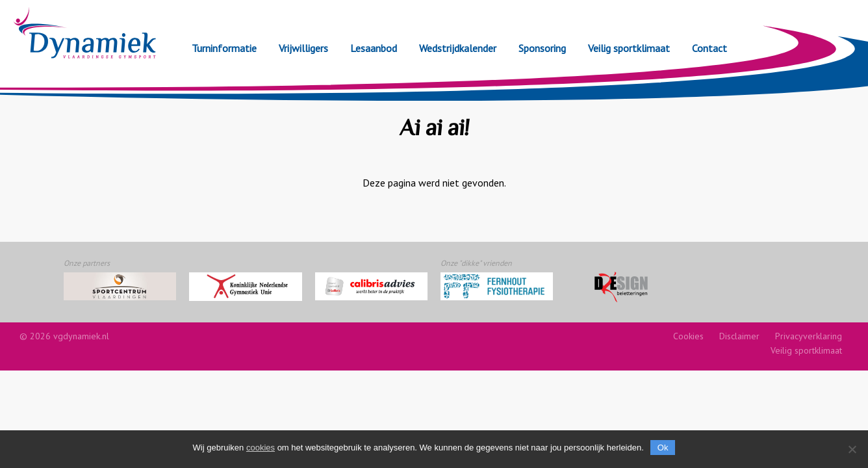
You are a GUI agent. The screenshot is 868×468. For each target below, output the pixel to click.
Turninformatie (224, 48)
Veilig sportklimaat (629, 48)
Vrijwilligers (303, 48)
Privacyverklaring (809, 336)
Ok (663, 448)
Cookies (688, 336)
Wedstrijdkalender (458, 48)
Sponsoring (542, 48)
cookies (261, 448)
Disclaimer (739, 336)
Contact (709, 48)
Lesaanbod (374, 48)
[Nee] (852, 449)
